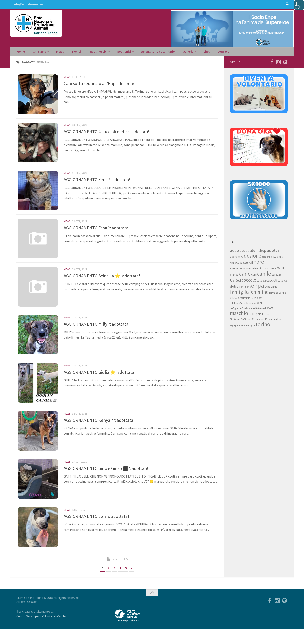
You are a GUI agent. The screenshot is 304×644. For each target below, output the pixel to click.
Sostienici (116, 52)
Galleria (177, 52)
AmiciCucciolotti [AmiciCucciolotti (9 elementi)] (239, 264)
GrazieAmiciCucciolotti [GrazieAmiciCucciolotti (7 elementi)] (250, 300)
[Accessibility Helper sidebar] (299, 5)
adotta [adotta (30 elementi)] (273, 252)
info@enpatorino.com (28, 5)
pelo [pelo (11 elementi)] (259, 315)
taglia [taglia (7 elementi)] (252, 327)
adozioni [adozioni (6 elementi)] (266, 258)
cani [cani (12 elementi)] (254, 276)
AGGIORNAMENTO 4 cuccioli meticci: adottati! (107, 134)
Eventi (71, 52)
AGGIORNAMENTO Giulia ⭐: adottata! (100, 382)
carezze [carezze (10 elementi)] (277, 276)
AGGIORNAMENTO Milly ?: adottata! (97, 332)
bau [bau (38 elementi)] (280, 269)
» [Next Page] (132, 583)
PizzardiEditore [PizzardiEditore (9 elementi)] (274, 321)
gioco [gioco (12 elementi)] (234, 299)
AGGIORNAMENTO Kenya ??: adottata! (99, 431)
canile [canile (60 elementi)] (264, 275)
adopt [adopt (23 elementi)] (235, 252)
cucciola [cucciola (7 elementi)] (261, 282)
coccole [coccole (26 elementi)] (249, 282)
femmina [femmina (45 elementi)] (259, 293)
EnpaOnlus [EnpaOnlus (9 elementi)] (271, 288)
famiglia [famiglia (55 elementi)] (239, 293)
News (57, 52)
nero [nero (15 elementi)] (252, 315)
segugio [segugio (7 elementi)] (234, 327)
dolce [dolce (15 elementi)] (234, 288)
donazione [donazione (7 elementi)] (245, 288)
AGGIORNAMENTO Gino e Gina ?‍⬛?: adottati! (106, 480)
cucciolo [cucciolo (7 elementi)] (282, 282)
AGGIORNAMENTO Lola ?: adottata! (96, 530)
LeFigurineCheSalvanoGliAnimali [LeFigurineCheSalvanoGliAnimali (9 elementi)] (248, 310)
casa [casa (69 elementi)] (235, 281)
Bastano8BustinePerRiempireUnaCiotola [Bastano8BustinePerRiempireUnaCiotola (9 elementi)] (253, 270)
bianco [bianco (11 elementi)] (234, 276)
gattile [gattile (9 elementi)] (282, 294)
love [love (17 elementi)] (270, 309)
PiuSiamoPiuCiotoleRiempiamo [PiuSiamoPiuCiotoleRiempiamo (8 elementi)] (247, 321)
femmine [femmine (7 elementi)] (274, 294)
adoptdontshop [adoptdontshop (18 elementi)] (254, 252)
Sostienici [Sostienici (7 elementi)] (244, 327)
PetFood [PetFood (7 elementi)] (267, 316)
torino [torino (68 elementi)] (263, 326)
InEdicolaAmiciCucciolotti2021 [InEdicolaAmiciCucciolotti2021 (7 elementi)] (246, 305)
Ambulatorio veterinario (148, 52)
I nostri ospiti (91, 52)
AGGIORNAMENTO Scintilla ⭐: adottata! (102, 283)
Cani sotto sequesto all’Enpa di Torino (100, 85)
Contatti (209, 52)
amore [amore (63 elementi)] (257, 263)
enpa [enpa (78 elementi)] (258, 287)
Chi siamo (37, 52)
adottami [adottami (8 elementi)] (235, 258)
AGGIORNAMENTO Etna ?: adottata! (97, 233)
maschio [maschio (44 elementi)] (239, 315)
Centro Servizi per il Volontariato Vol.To (41, 631)
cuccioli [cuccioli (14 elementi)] (272, 282)
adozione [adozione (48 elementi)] (251, 257)
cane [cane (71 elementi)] (245, 275)
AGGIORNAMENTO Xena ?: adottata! (97, 184)
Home (21, 52)
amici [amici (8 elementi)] (280, 258)
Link (194, 52)
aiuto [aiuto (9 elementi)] (273, 258)
